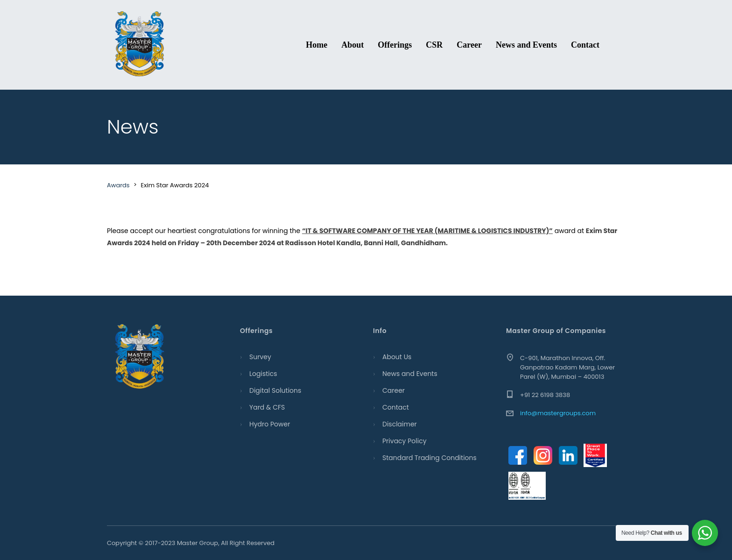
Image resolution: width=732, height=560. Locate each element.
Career (469, 45)
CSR (434, 45)
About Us (397, 357)
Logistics (263, 374)
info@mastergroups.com (558, 413)
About (352, 45)
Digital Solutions (275, 390)
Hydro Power (270, 424)
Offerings (395, 45)
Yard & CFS (267, 407)
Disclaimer (400, 424)
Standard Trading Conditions (429, 458)
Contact (585, 45)
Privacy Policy (405, 441)
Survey (260, 357)
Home (317, 45)
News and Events (526, 45)
